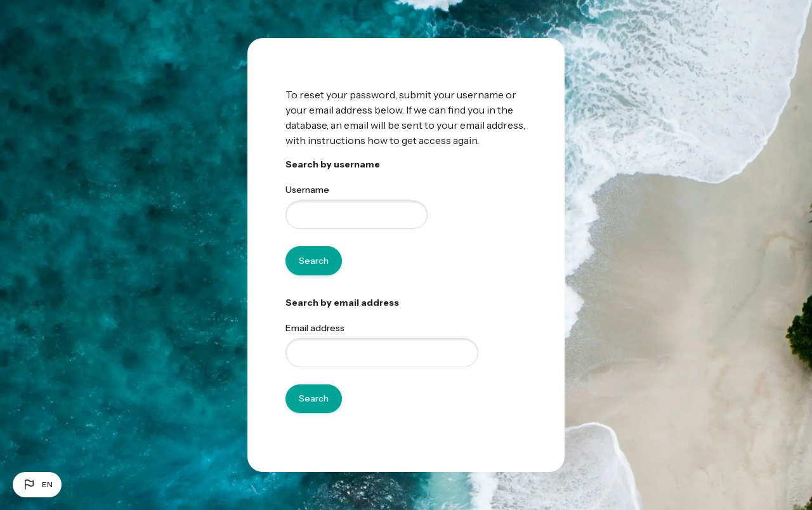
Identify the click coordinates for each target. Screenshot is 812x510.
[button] (37, 485)
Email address (315, 328)
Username (307, 190)
